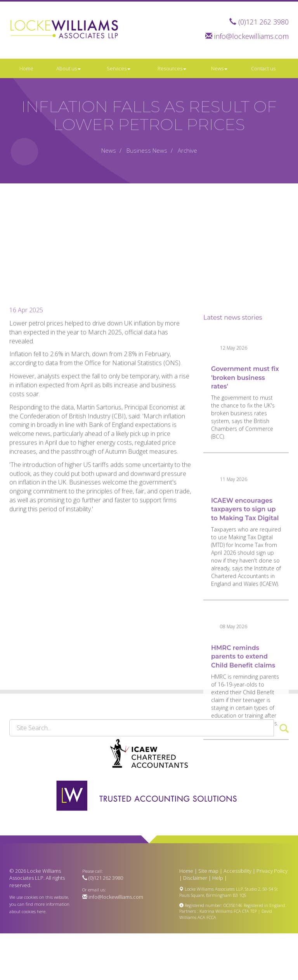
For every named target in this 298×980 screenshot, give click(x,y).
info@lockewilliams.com (251, 36)
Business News (147, 150)
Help (218, 878)
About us (68, 68)
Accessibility (237, 871)
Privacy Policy (272, 871)
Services (119, 68)
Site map (208, 871)
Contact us (263, 68)
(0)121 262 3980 (263, 22)
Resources (172, 68)
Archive (187, 150)
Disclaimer (195, 878)
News (219, 68)
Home (26, 68)
